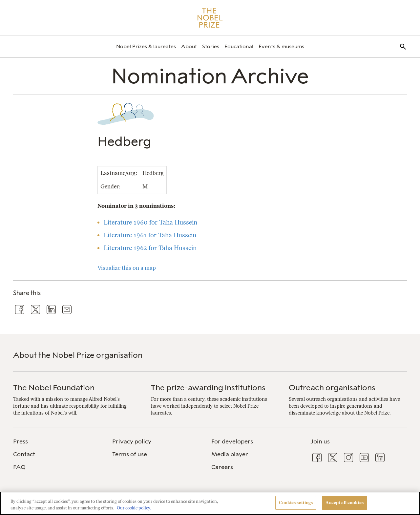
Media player (230, 454)
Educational (239, 46)
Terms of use (130, 454)
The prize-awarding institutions (208, 387)
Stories (211, 46)
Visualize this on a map (127, 268)
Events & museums (281, 46)
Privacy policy (132, 441)
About (189, 46)
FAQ (19, 467)
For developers (232, 441)
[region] (210, 503)
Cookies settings (296, 503)
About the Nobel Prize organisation (78, 355)
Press (21, 441)
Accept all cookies (344, 503)
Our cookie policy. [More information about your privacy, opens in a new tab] (134, 508)
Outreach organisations (332, 387)
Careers (222, 467)
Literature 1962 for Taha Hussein (150, 248)
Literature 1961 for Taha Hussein (150, 235)
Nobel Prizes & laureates (146, 46)
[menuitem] (146, 46)
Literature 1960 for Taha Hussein (150, 222)
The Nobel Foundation (54, 387)
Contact (24, 454)
